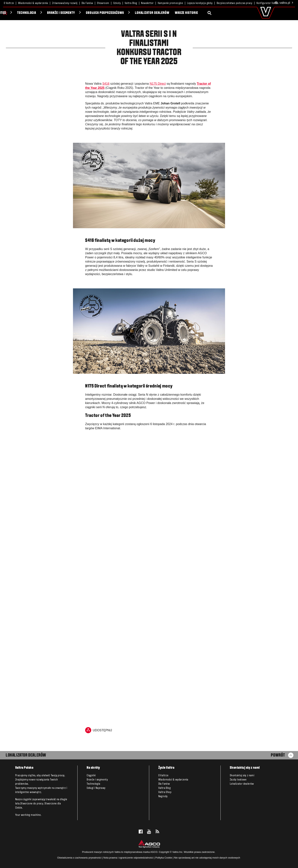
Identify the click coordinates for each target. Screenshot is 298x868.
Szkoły (117, 3)
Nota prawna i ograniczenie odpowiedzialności (128, 858)
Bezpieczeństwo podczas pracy (235, 3)
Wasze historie (229, 13)
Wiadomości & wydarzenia (33, 3)
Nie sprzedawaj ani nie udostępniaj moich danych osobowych (207, 858)
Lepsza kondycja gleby (200, 3)
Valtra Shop (165, 792)
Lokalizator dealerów (194, 13)
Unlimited (41, 13)
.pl (284, 3)
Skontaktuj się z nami (242, 776)
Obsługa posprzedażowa (147, 13)
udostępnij (99, 730)
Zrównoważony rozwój (65, 3)
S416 (106, 84)
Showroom (103, 3)
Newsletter (147, 3)
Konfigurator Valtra (267, 3)
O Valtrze (9, 3)
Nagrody (163, 796)
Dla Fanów (87, 3)
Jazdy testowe (238, 780)
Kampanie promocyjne (170, 3)
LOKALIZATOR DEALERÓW (26, 755)
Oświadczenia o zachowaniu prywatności (79, 858)
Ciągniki (17, 13)
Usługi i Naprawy (96, 788)
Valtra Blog (131, 3)
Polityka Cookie (164, 858)
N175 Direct (158, 84)
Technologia (69, 13)
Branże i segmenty (103, 13)
